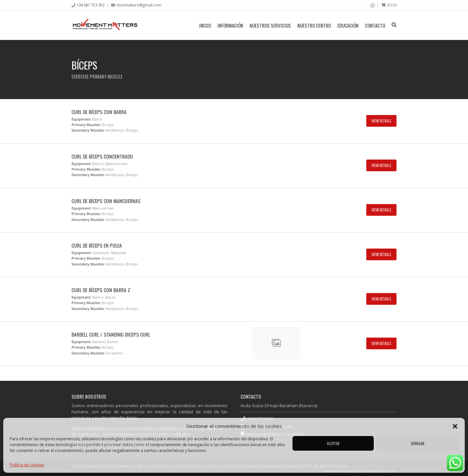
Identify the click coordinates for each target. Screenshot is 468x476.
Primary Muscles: (86, 125)
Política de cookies (27, 465)
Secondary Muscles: (88, 130)
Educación (348, 25)
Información (230, 25)
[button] (455, 426)
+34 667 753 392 (91, 5)
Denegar (418, 443)
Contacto (375, 25)
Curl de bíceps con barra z (101, 290)
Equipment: (81, 119)
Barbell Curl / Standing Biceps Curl (111, 334)
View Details (381, 121)
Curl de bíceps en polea (97, 245)
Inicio (205, 25)
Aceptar (333, 443)
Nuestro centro (314, 25)
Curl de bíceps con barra (99, 112)
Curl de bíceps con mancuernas (106, 201)
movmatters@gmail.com (139, 5)
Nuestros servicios (270, 25)
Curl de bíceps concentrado (102, 156)
